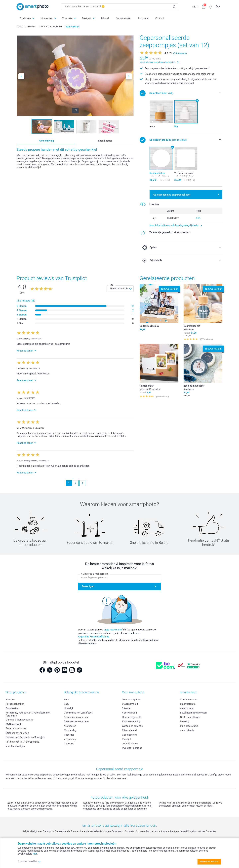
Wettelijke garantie (132, 726)
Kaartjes (10, 700)
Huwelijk (69, 708)
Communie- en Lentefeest (78, 713)
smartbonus (187, 708)
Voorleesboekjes (15, 746)
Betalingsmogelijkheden (193, 713)
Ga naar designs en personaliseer (172, 195)
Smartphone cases (16, 728)
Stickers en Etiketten (17, 733)
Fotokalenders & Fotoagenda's (23, 742)
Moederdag (70, 730)
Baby (67, 704)
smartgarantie (188, 704)
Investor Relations (132, 748)
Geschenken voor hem (76, 721)
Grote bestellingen (190, 717)
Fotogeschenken (15, 704)
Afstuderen (70, 726)
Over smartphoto (131, 700)
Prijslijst (127, 739)
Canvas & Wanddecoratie (20, 720)
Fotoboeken (12, 708)
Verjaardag (70, 739)
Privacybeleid (129, 730)
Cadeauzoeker (124, 18)
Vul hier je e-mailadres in (95, 574)
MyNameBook (14, 724)
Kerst (67, 700)
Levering (185, 721)
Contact (160, 18)
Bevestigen (88, 586)
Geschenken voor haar (76, 717)
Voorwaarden (129, 713)
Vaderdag (69, 735)
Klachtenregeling (131, 721)
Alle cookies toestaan (209, 862)
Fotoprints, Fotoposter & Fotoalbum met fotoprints (28, 714)
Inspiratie (143, 18)
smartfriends (187, 730)
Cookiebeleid (129, 735)
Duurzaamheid (130, 704)
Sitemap (127, 708)
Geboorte (69, 744)
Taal (112, 285)
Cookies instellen (29, 862)
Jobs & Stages (130, 744)
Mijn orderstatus (189, 726)
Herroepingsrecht (132, 717)
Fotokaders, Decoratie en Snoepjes (25, 737)
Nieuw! (105, 18)
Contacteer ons (189, 700)
